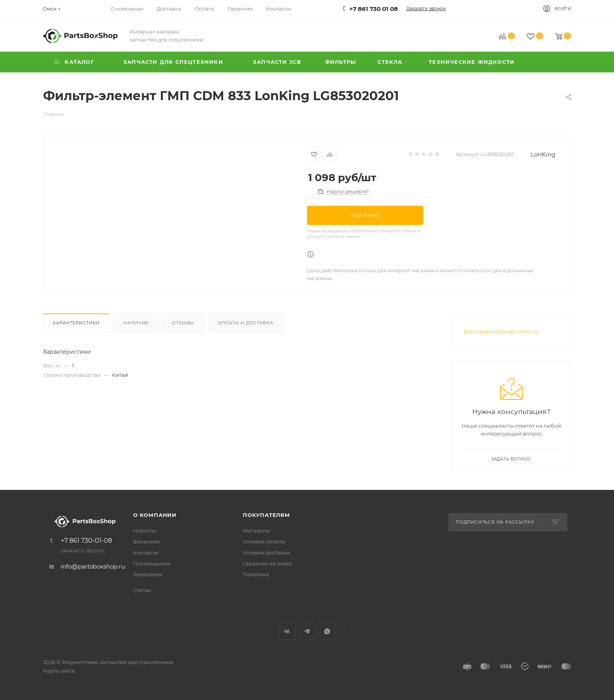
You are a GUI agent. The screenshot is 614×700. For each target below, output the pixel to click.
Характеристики (76, 323)
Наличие (136, 323)
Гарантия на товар (267, 563)
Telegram (307, 631)
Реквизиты (148, 574)
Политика (256, 574)
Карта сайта (59, 671)
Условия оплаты (264, 542)
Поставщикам (152, 563)
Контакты (146, 552)
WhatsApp (327, 631)
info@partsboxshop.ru (93, 566)
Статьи (142, 590)
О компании (155, 515)
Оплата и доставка (246, 323)
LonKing (543, 154)
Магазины (256, 531)
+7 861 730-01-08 (86, 541)
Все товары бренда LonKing (501, 331)
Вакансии (146, 542)
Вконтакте (287, 631)
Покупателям (266, 515)
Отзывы (183, 323)
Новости (144, 531)
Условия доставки (266, 552)
